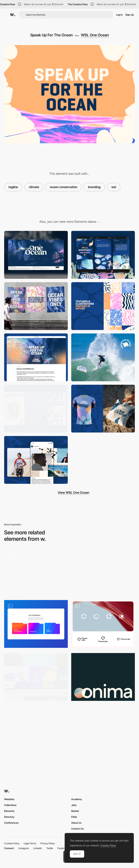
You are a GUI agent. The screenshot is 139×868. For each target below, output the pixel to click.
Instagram (24, 848)
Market (75, 811)
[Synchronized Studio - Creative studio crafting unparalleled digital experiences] (103, 729)
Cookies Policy (12, 843)
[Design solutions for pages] (36, 624)
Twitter (50, 848)
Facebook (63, 848)
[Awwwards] (13, 15)
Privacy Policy (48, 843)
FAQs (74, 817)
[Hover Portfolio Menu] (36, 572)
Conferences (11, 823)
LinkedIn (38, 848)
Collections (10, 805)
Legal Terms (30, 843)
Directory (9, 817)
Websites (9, 799)
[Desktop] (36, 255)
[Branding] (36, 677)
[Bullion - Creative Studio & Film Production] (36, 729)
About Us (76, 823)
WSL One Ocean (95, 35)
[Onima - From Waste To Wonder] (103, 677)
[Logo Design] (103, 624)
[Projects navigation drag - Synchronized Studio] (103, 572)
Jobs (74, 805)
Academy (77, 799)
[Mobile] (103, 255)
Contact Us (77, 829)
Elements (9, 811)
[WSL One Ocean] (36, 306)
